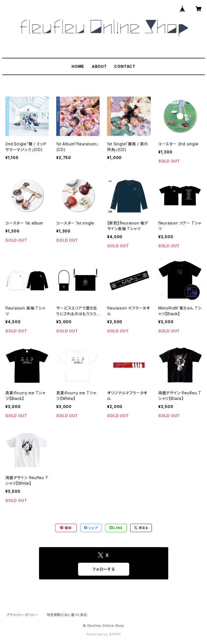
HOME (78, 66)
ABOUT (99, 66)
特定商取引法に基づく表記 (67, 615)
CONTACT (125, 66)
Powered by (104, 634)
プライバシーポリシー (22, 615)
